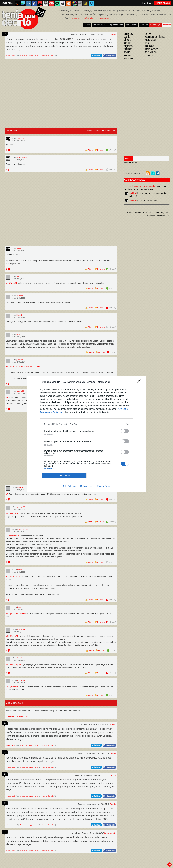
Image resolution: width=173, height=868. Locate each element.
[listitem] (86, 424)
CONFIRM (64, 475)
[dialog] (86, 434)
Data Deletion (69, 486)
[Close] (140, 382)
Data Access (86, 486)
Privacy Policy (104, 486)
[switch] (125, 431)
